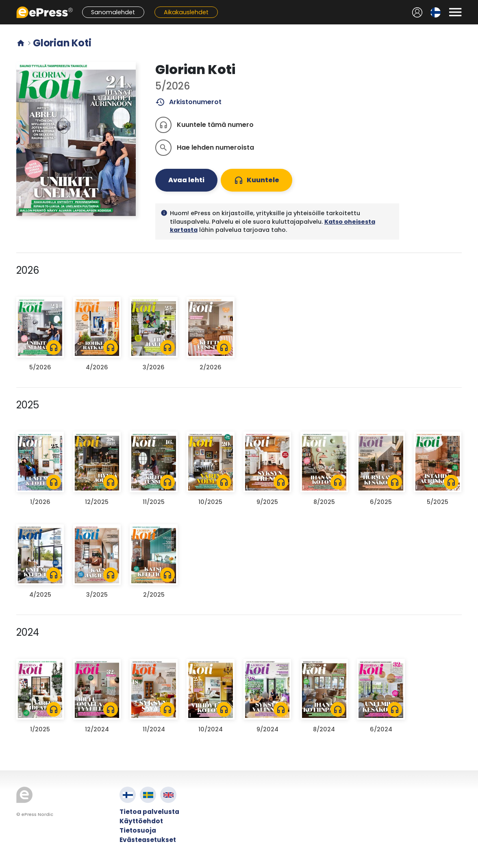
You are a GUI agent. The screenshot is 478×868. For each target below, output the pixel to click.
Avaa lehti (186, 180)
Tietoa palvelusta (149, 812)
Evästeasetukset (148, 840)
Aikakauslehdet (186, 12)
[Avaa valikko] (455, 12)
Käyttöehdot (141, 821)
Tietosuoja (138, 830)
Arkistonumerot (188, 102)
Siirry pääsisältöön (4, 4)
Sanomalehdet (113, 12)
